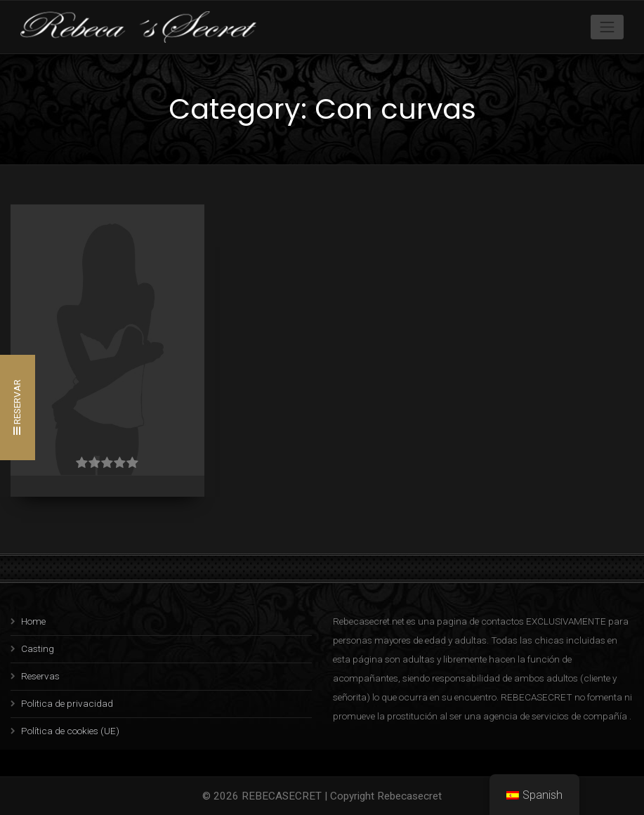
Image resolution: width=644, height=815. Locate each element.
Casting (38, 648)
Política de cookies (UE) (70, 731)
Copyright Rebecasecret (386, 796)
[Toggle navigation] (607, 27)
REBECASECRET (282, 796)
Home (33, 621)
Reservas (40, 676)
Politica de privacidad (67, 703)
